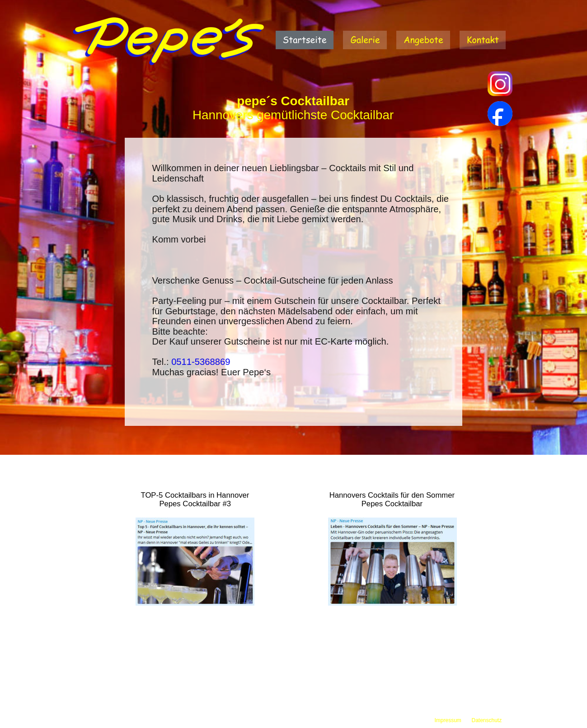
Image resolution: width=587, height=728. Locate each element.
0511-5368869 (201, 362)
